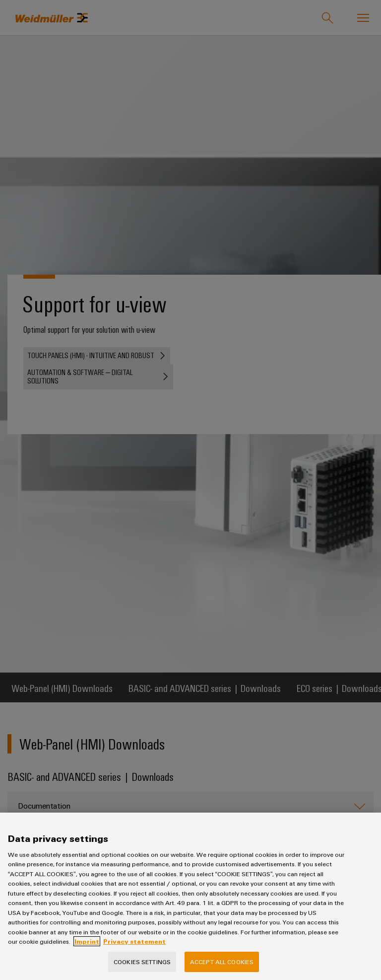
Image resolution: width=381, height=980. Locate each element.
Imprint (87, 941)
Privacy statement (134, 941)
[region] (190, 896)
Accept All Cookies (222, 962)
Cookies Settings (142, 962)
